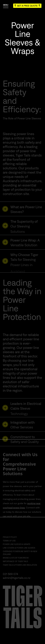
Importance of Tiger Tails (15, 564)
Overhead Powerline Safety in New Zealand (20, 555)
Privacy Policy (10, 539)
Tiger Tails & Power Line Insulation (20, 567)
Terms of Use (9, 543)
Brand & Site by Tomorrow (16, 560)
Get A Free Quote (27, 6)
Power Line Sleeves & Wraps (17, 546)
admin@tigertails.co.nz (17, 580)
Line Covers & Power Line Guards (19, 550)
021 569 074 (10, 576)
